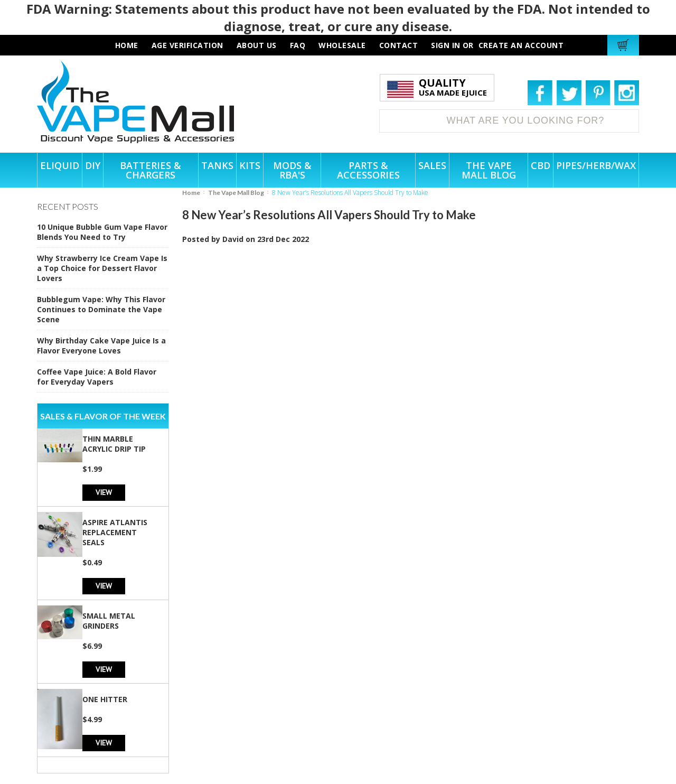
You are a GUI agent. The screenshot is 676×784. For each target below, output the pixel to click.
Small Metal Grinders (109, 621)
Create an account (521, 45)
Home (191, 193)
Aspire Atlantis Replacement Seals (115, 532)
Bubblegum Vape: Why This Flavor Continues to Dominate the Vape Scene (101, 309)
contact (399, 45)
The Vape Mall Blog (236, 193)
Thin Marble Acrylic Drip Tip (114, 444)
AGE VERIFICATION (187, 45)
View (104, 492)
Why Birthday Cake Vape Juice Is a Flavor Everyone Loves (101, 346)
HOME (127, 45)
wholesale (342, 45)
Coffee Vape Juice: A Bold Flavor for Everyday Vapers (97, 377)
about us (257, 45)
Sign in (446, 45)
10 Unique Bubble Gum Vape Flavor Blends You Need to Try (102, 232)
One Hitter (105, 699)
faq (298, 45)
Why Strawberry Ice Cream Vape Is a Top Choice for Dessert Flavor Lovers (102, 268)
